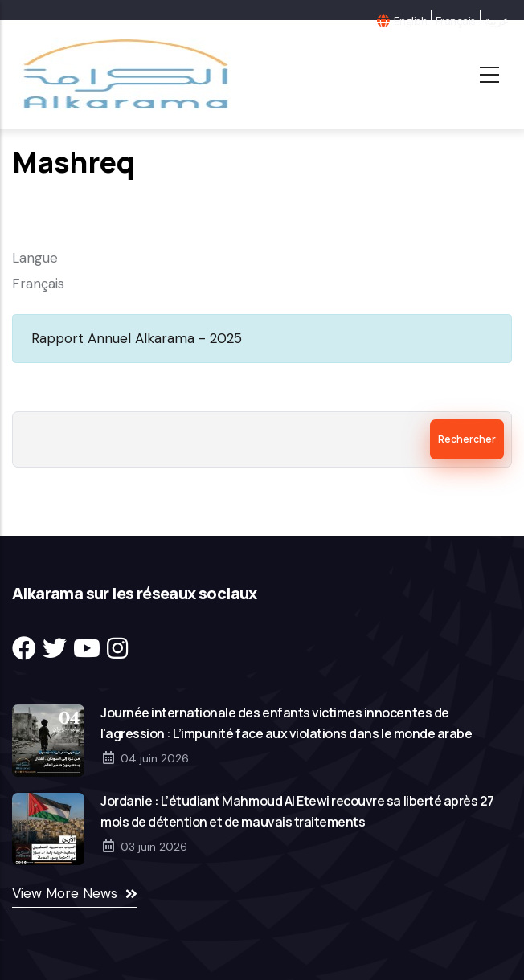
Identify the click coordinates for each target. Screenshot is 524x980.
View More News (65, 893)
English (410, 21)
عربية (496, 21)
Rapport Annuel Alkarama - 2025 (137, 338)
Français (456, 21)
